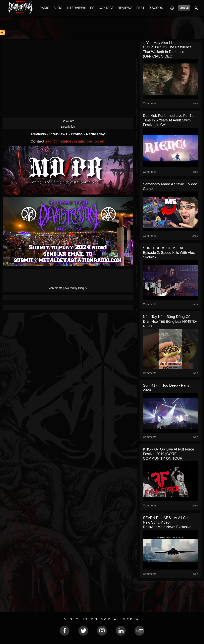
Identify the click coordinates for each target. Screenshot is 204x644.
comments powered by (68, 288)
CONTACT (106, 8)
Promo (77, 134)
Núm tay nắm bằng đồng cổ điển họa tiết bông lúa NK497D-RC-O (170, 321)
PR (92, 8)
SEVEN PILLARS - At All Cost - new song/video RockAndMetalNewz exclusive (168, 522)
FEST (141, 8)
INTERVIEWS (76, 8)
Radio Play (95, 134)
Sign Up (184, 8)
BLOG (58, 8)
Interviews (59, 134)
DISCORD (156, 8)
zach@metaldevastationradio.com (75, 141)
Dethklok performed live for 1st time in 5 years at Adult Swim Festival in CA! (169, 120)
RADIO (45, 8)
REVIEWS (125, 8)
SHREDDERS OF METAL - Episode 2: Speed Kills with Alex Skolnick (169, 253)
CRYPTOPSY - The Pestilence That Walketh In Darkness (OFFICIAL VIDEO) (167, 52)
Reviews (39, 134)
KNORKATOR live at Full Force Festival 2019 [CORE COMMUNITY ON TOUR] (169, 454)
